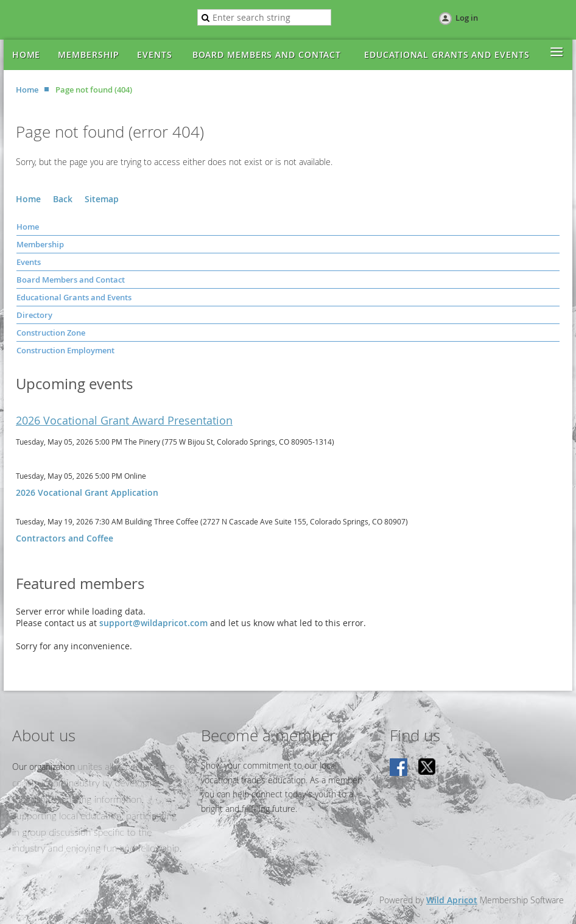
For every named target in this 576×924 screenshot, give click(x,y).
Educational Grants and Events (74, 297)
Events (29, 262)
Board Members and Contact (71, 280)
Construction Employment (65, 350)
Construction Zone (51, 333)
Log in (467, 18)
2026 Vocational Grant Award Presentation (124, 420)
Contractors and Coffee (65, 538)
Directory (34, 315)
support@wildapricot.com (153, 623)
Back (63, 199)
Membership (40, 244)
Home (27, 90)
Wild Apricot (452, 900)
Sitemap (102, 199)
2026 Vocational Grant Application (87, 492)
